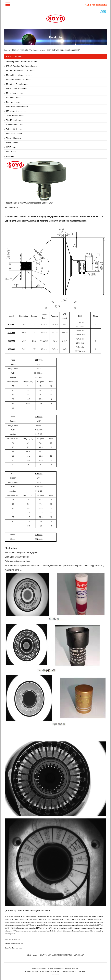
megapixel (33, 552)
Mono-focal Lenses (15, 93)
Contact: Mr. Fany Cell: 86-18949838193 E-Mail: (43, 971)
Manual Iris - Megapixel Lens (19, 75)
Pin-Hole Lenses (14, 98)
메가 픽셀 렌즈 (12, 928)
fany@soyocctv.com (17, 944)
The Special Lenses (15, 116)
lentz (75, 919)
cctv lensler (82, 928)
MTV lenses (47, 919)
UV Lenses (11, 152)
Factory (24, 221)
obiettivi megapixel (66, 931)
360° (16, 216)
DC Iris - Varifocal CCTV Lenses (21, 71)
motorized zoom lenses (70, 916)
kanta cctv (21, 928)
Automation (34, 221)
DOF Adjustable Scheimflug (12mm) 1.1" (66, 955)
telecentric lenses (37, 922)
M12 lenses (14, 919)
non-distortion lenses (84, 919)
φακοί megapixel (23, 931)
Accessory (11, 156)
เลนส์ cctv (64, 928)
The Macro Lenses (15, 120)
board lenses (23, 919)
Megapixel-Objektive (44, 925)
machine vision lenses (54, 916)
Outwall (22, 216)
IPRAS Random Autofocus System (22, 66)
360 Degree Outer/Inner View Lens (22, 62)
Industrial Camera (88, 216)
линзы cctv (54, 925)
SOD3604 (39, 535)
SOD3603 (11, 349)
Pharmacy (15, 221)
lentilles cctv (79, 925)
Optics (65, 221)
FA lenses (93, 916)
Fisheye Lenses (13, 102)
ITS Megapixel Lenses (16, 111)
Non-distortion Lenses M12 (18, 107)
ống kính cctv (95, 931)
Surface (34, 216)
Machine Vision (47, 221)
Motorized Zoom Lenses (17, 84)
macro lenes (47, 922)
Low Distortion (72, 216)
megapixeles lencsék (44, 931)
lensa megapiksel (85, 931)
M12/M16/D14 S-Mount (17, 89)
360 (71, 221)
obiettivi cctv (55, 931)
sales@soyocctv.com (69, 971)
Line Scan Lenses (14, 134)
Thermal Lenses (13, 138)
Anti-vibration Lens (15, 125)
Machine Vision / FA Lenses (19, 80)
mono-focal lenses (58, 919)
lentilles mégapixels (90, 925)
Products (24, 50)
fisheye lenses (84, 916)
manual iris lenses (57, 922)
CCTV (99, 925)
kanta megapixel (30, 928)
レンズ (42, 928)
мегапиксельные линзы (66, 925)
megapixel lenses (19, 916)
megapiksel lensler (92, 928)
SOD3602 (11, 341)
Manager (82, 971)
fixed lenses (69, 919)
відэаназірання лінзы (71, 922)
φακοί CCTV (12, 931)
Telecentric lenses (14, 129)
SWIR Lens (11, 147)
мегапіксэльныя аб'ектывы (88, 922)
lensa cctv (76, 931)
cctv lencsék (33, 931)
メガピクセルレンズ (53, 928)
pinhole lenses (26, 922)
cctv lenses (9, 916)
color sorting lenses (35, 919)
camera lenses (42, 916)
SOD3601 (11, 324)
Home (15, 50)
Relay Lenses (12, 143)
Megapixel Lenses (56, 216)
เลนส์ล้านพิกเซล (73, 928)
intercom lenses (15, 922)
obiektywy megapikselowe (17, 925)
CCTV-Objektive (31, 925)
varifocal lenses (31, 916)
